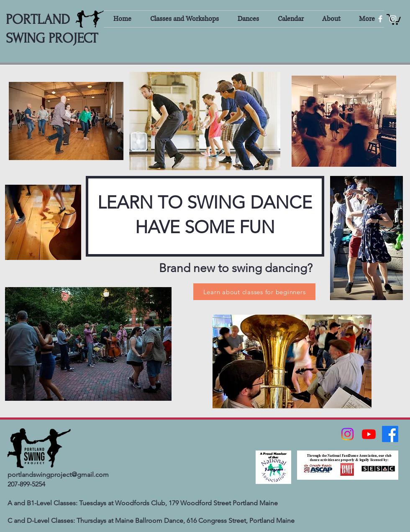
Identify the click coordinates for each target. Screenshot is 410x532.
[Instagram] (347, 434)
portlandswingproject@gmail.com (58, 475)
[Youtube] (369, 434)
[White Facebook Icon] (380, 19)
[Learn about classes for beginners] (254, 292)
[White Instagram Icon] (393, 19)
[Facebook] (390, 434)
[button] (184, 19)
